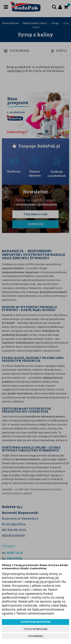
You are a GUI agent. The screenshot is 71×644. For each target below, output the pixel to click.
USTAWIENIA (35, 636)
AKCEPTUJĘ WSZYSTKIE (35, 622)
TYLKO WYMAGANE (35, 629)
